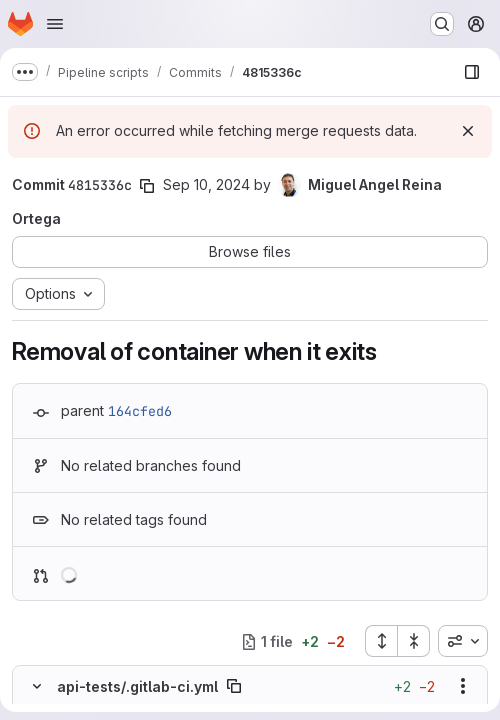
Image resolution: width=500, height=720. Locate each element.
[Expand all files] (381, 641)
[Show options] (463, 686)
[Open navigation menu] (55, 24)
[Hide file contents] (37, 686)
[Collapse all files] (414, 641)
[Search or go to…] (442, 24)
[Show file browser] (472, 72)
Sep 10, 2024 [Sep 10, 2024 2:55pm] (206, 184)
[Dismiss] (468, 131)
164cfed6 (140, 411)
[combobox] (463, 641)
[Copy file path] (234, 686)
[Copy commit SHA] (147, 186)
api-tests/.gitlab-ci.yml (137, 686)
